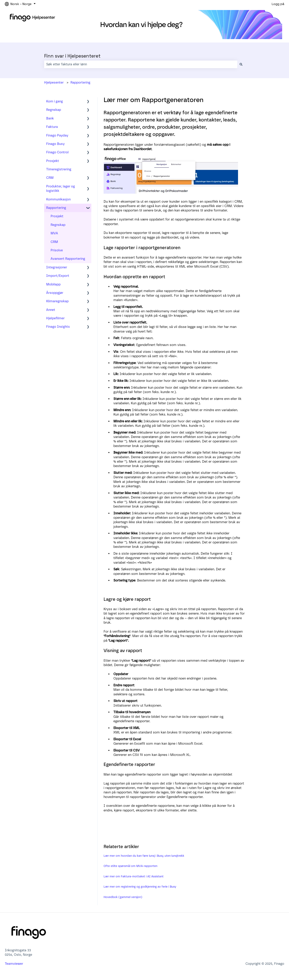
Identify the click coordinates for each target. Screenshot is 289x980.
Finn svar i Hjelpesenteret (72, 56)
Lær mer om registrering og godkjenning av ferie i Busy (140, 887)
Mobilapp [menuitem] (53, 284)
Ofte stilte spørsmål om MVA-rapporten (130, 866)
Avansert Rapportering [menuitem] (68, 259)
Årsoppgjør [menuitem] (55, 293)
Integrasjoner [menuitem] (57, 267)
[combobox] (141, 64)
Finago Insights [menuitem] (58, 327)
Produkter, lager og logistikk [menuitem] (61, 189)
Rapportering (80, 82)
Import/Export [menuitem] (58, 276)
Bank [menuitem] (50, 118)
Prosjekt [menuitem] (53, 161)
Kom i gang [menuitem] (54, 101)
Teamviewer (14, 964)
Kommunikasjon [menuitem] (58, 199)
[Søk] (241, 64)
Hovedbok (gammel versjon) (123, 897)
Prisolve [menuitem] (57, 250)
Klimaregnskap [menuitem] (57, 301)
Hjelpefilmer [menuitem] (55, 318)
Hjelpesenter (54, 82)
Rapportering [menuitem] (56, 208)
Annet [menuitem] (51, 310)
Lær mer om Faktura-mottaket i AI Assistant (134, 876)
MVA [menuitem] (54, 233)
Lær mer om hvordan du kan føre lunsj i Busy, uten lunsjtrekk (144, 856)
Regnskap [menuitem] (54, 110)
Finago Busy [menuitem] (55, 144)
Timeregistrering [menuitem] (59, 169)
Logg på (278, 4)
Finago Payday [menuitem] (57, 135)
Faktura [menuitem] (52, 127)
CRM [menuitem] (50, 178)
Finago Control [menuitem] (57, 152)
